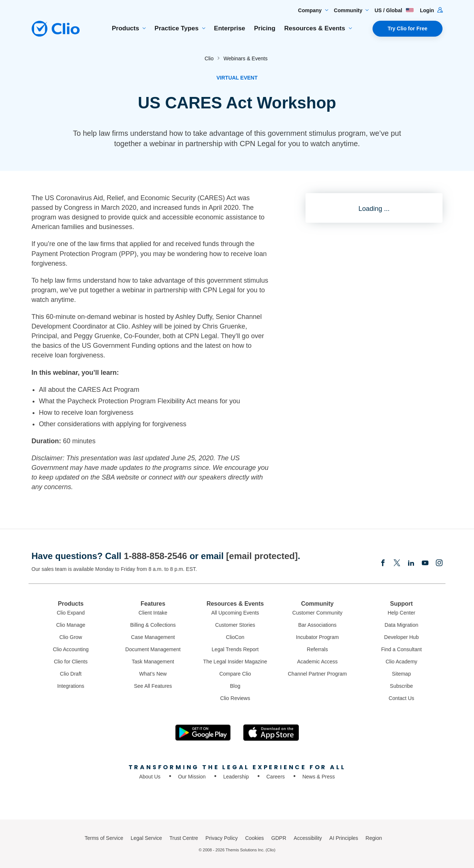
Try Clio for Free (408, 28)
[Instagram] (439, 563)
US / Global (394, 10)
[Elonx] (397, 563)
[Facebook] (383, 563)
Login (431, 10)
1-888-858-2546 (155, 556)
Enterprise (230, 28)
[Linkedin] (411, 563)
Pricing (265, 28)
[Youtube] (425, 563)
